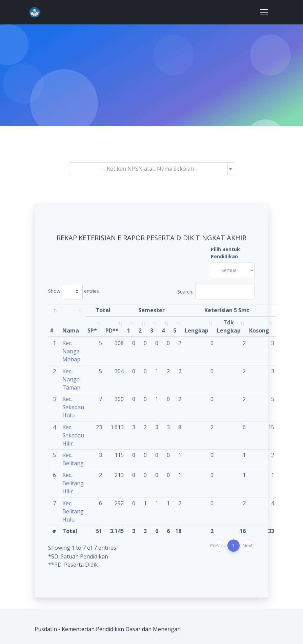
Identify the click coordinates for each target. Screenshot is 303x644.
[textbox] (149, 169)
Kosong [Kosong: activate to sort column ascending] (259, 330)
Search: (216, 291)
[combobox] (151, 169)
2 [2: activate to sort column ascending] (140, 330)
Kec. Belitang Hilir (73, 483)
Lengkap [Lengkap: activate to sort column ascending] (197, 330)
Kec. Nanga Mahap (71, 351)
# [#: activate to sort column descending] (52, 330)
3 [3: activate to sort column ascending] (152, 330)
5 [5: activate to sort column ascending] (175, 330)
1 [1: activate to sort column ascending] (129, 330)
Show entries (74, 291)
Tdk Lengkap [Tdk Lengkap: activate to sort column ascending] (229, 326)
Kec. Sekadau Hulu (73, 407)
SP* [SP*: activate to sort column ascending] (92, 330)
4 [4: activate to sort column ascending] (163, 330)
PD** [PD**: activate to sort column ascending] (112, 330)
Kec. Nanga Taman (71, 379)
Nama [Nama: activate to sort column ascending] (71, 330)
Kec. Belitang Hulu (73, 511)
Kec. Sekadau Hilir (73, 435)
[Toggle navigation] (264, 12)
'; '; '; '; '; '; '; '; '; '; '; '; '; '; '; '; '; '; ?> (233, 270)
